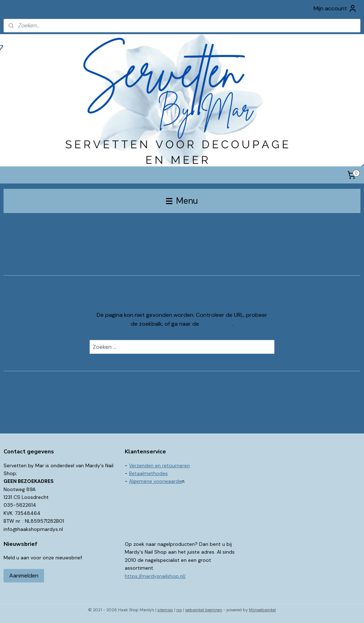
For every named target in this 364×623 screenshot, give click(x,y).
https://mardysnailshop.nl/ (155, 576)
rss (179, 610)
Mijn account (335, 9)
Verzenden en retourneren (159, 465)
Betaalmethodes (148, 473)
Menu (182, 201)
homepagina (216, 324)
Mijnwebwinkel (262, 610)
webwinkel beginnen (204, 610)
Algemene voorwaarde (155, 481)
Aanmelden (24, 576)
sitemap (165, 610)
